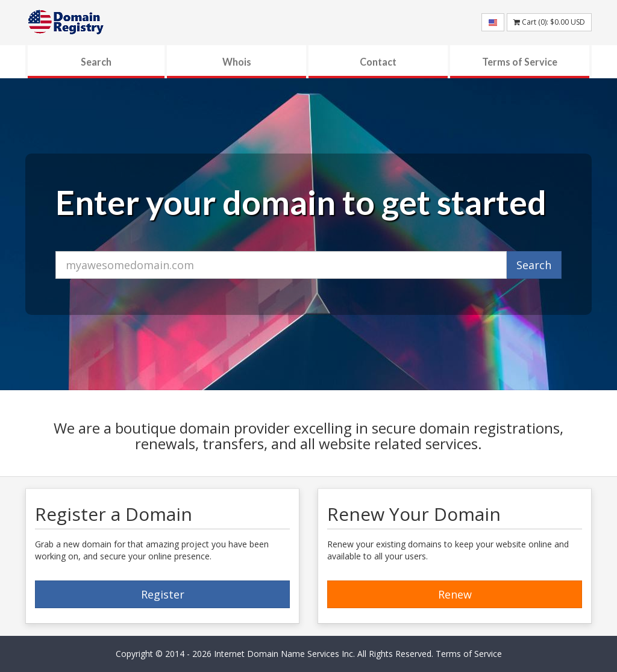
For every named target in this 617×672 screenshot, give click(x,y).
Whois (237, 62)
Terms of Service (520, 62)
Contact (378, 62)
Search (96, 62)
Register (163, 594)
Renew (455, 594)
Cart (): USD (549, 22)
